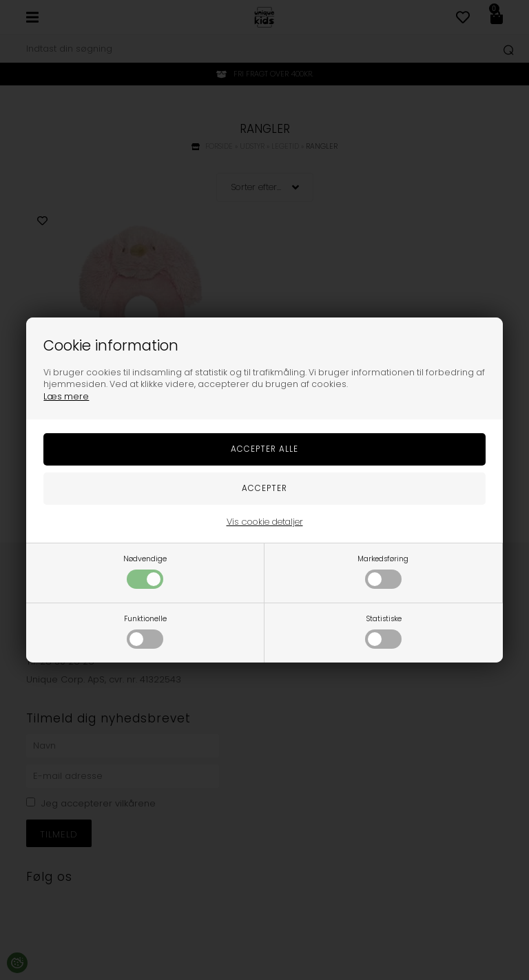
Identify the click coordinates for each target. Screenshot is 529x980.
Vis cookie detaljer (265, 522)
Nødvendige (145, 571)
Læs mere (66, 396)
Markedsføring (383, 571)
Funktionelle (145, 631)
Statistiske (383, 631)
